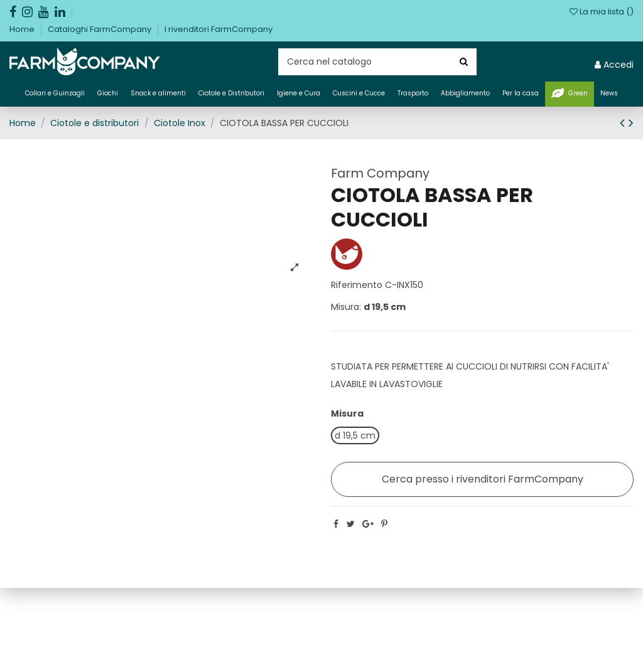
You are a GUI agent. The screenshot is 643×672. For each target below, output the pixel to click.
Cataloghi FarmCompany (100, 29)
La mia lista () (602, 12)
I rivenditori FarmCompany (219, 29)
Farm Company (380, 173)
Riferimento (357, 285)
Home (23, 29)
